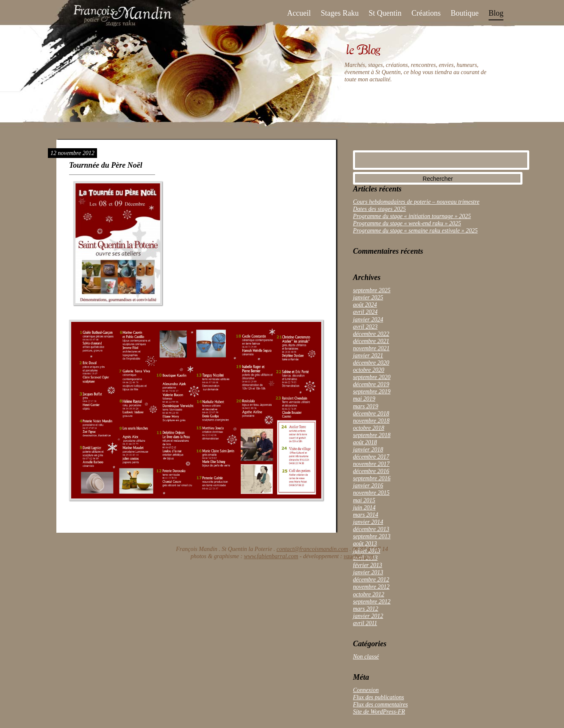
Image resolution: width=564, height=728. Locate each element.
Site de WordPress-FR (379, 712)
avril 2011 (365, 623)
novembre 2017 (371, 464)
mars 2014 (366, 515)
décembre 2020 (371, 363)
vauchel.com (358, 556)
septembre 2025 (372, 290)
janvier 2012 (368, 616)
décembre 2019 (371, 384)
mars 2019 (366, 406)
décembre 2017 (371, 457)
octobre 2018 (369, 428)
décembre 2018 (371, 414)
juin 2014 (364, 508)
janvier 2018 (368, 450)
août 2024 (365, 305)
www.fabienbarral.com (271, 556)
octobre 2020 (369, 370)
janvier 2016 (368, 486)
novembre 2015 (371, 493)
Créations (426, 13)
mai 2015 (364, 500)
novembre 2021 (371, 348)
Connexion (366, 690)
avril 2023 (365, 327)
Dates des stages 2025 (379, 209)
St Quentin (385, 13)
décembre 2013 (371, 529)
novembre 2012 (371, 587)
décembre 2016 (371, 471)
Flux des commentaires (380, 704)
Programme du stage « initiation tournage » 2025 (412, 216)
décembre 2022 (371, 334)
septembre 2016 (372, 478)
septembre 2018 (372, 435)
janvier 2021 (368, 356)
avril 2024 (365, 312)
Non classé (366, 657)
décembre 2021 (371, 341)
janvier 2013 (368, 572)
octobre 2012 (369, 594)
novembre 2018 (371, 421)
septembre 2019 (372, 392)
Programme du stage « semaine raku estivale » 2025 (415, 231)
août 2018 (365, 442)
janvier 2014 (368, 522)
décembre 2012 (371, 580)
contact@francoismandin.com (312, 549)
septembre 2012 (372, 602)
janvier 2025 (368, 298)
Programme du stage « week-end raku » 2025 (407, 223)
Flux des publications (379, 697)
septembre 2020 (372, 377)
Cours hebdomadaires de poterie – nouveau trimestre (416, 202)
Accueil (299, 13)
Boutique (464, 13)
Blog (496, 13)
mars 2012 (366, 609)
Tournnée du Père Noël (106, 165)
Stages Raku (340, 13)
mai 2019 (364, 399)
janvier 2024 (368, 320)
